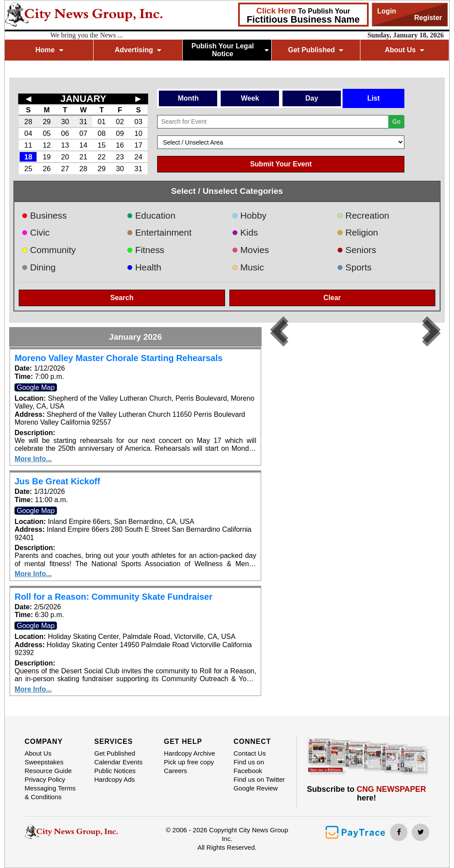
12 (47, 145)
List (373, 98)
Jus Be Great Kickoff (57, 481)
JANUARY (84, 99)
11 (28, 145)
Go (396, 122)
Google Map (35, 387)
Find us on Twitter (259, 779)
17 (138, 145)
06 (65, 133)
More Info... (33, 459)
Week (250, 98)
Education (151, 215)
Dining (38, 267)
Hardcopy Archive (189, 753)
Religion (358, 232)
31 (83, 122)
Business (44, 215)
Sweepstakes (44, 762)
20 (65, 157)
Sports (354, 267)
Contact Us (249, 753)
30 (65, 122)
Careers (175, 771)
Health (144, 267)
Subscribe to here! (367, 794)
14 (83, 145)
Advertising (138, 50)
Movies (251, 250)
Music (248, 267)
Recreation (363, 215)
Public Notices (115, 771)
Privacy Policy (45, 779)
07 (83, 133)
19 (47, 157)
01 (101, 122)
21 (83, 157)
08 (101, 133)
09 (120, 133)
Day (312, 98)
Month (188, 98)
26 (47, 169)
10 (138, 133)
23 (120, 157)
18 (28, 157)
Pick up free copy (189, 762)
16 (120, 145)
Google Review (256, 788)
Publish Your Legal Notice (230, 50)
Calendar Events (118, 762)
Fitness (146, 250)
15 (101, 145)
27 (65, 169)
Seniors (356, 250)
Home (49, 50)
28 (28, 122)
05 (47, 133)
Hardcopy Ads (114, 779)
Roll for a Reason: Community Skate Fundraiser (113, 597)
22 (101, 157)
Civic (35, 232)
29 (47, 122)
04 (28, 133)
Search (122, 298)
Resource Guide (48, 771)
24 (138, 157)
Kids (245, 232)
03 (138, 122)
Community (49, 250)
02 (120, 122)
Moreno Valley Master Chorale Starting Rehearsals (118, 358)
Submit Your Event (281, 164)
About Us (404, 50)
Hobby (249, 215)
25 (28, 169)
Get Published (316, 50)
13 (65, 145)
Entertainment (159, 232)
